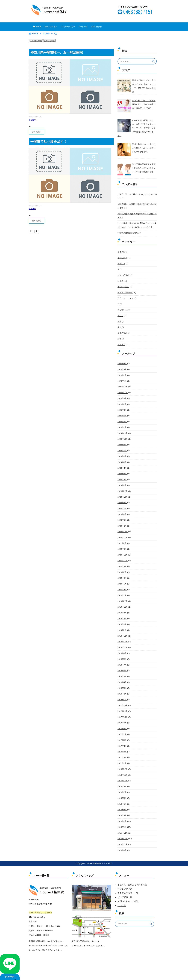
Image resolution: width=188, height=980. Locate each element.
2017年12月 (122, 694)
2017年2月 (122, 746)
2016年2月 (122, 809)
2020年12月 (122, 546)
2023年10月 (122, 489)
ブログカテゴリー (68, 27)
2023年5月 (122, 511)
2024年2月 (122, 471)
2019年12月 (122, 591)
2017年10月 (122, 706)
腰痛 (119, 315)
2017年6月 (122, 729)
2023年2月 (122, 517)
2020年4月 (122, 580)
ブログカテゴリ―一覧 (128, 880)
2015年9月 (122, 837)
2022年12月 (122, 523)
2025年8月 (122, 391)
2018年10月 (122, 637)
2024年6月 (122, 449)
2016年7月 (122, 780)
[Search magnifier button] (154, 61)
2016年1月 (122, 814)
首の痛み (121, 338)
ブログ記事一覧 (125, 884)
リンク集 (122, 892)
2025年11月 (122, 380)
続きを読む (37, 132)
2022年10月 (122, 528)
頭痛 (119, 332)
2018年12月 (122, 626)
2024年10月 (122, 431)
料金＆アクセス (51, 27)
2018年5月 (122, 666)
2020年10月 (122, 551)
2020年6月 (122, 569)
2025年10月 (122, 386)
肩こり (120, 310)
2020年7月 (122, 563)
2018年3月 (122, 677)
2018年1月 (122, 689)
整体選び (121, 247)
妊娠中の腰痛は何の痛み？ (128, 228)
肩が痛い (32, 120)
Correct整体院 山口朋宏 (101, 850)
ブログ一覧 (83, 27)
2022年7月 (122, 534)
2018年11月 (122, 631)
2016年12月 (122, 757)
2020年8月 (122, 557)
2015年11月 (122, 826)
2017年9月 (122, 711)
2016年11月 (122, 763)
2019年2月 (122, 614)
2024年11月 (122, 426)
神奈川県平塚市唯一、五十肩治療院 (57, 52)
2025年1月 (122, 420)
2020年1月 (122, 586)
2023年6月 (122, 506)
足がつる (121, 258)
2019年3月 (122, 608)
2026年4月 (122, 357)
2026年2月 (122, 369)
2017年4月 (122, 734)
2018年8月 (122, 649)
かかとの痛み (123, 270)
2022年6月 (122, 540)
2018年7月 (122, 654)
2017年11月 (122, 700)
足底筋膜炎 (122, 252)
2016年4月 (122, 797)
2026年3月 (122, 363)
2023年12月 (122, 483)
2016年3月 (122, 803)
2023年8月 (122, 494)
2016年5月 (122, 791)
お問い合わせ (96, 27)
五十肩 (120, 275)
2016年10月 (122, 769)
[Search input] (135, 61)
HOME (37, 27)
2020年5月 (122, 574)
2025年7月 (122, 397)
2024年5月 (122, 454)
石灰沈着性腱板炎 (125, 287)
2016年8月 (122, 774)
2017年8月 (122, 717)
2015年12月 (122, 820)
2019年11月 (122, 597)
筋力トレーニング (125, 292)
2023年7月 (122, 500)
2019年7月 (122, 603)
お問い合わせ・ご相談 (128, 888)
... (30, 126)
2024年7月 (122, 443)
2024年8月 (122, 437)
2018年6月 (122, 660)
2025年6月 (122, 403)
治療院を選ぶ (123, 281)
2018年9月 (122, 643)
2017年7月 (122, 723)
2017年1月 (122, 751)
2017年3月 (122, 740)
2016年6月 (122, 786)
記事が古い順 (49, 41)
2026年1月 (122, 374)
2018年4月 (122, 671)
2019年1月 (122, 620)
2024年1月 (122, 477)
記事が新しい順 (36, 41)
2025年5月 (122, 409)
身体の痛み (122, 327)
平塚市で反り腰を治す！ (49, 141)
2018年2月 (122, 683)
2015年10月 (122, 831)
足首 (119, 321)
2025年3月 (122, 414)
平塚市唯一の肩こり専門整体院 (132, 871)
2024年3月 (122, 466)
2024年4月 (122, 460)
